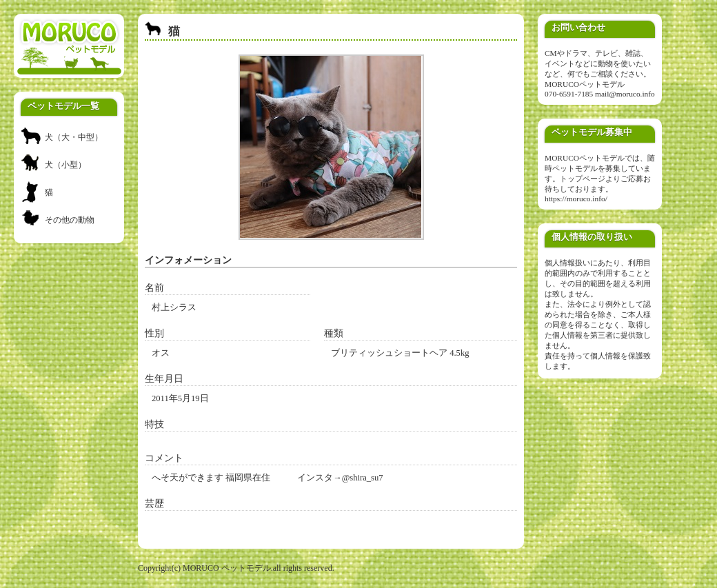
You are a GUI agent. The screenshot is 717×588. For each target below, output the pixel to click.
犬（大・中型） (74, 137)
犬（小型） (65, 165)
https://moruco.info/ (576, 199)
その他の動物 (70, 220)
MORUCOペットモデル (585, 84)
